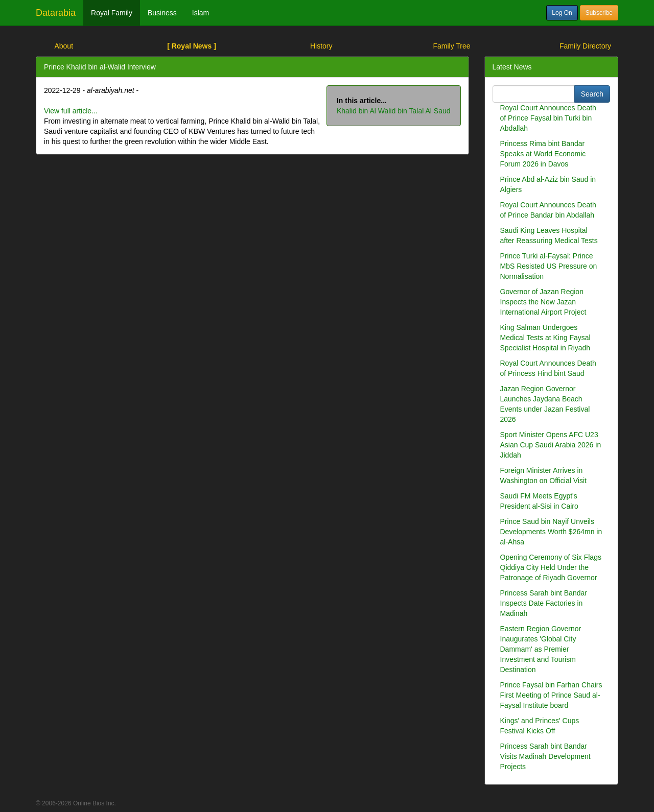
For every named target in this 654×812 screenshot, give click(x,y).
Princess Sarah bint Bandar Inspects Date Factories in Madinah (544, 603)
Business (162, 13)
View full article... (71, 111)
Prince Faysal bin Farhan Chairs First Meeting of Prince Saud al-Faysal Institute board (551, 695)
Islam (201, 13)
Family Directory (585, 46)
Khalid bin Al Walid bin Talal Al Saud (394, 111)
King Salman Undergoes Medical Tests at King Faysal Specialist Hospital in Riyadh (545, 338)
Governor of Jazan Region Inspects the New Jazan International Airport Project (543, 302)
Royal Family (112, 13)
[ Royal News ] (192, 46)
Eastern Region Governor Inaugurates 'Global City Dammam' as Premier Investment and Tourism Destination (541, 649)
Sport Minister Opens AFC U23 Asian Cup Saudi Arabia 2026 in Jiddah (551, 445)
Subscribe (599, 13)
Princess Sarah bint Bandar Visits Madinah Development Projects (545, 756)
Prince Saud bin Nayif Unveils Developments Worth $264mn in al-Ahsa (551, 532)
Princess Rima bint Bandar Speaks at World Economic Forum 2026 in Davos (543, 154)
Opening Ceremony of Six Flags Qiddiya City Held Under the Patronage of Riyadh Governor (551, 567)
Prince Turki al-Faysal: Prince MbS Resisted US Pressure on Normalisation (549, 266)
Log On (562, 13)
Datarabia (56, 13)
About (64, 46)
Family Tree (451, 46)
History (321, 46)
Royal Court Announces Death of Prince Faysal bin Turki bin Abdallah (548, 118)
